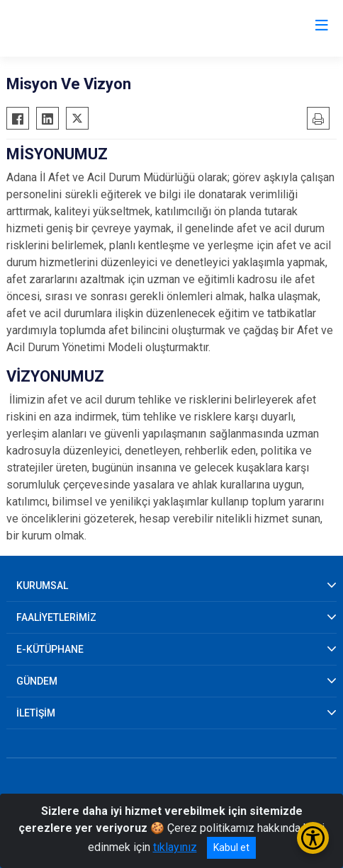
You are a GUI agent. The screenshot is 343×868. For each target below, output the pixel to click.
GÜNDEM (37, 681)
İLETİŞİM (36, 713)
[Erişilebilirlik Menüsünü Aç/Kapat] (313, 838)
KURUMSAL (42, 586)
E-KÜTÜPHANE (50, 649)
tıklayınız (175, 847)
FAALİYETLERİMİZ (56, 617)
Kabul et (231, 847)
